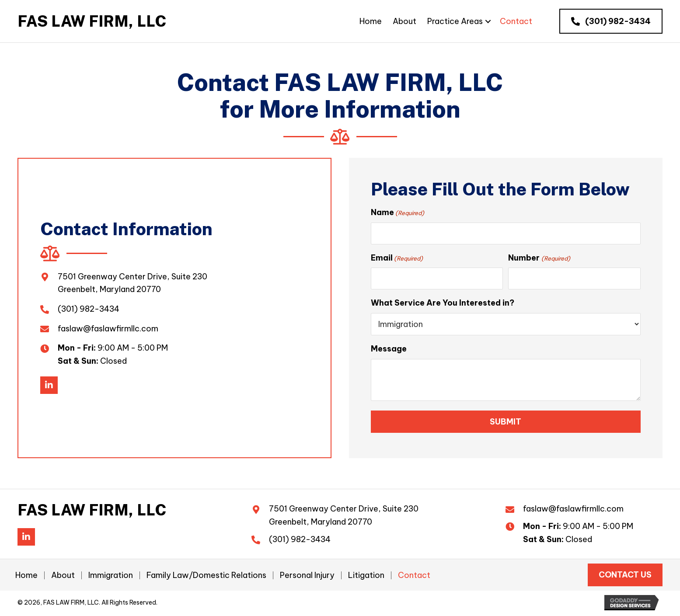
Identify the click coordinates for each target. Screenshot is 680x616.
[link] (371, 21)
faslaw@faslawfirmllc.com (108, 329)
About (63, 577)
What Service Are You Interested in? (443, 305)
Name (398, 212)
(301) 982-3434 (89, 310)
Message (389, 350)
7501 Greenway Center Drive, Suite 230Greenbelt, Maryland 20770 (344, 517)
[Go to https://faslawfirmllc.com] (92, 21)
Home (26, 577)
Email (397, 258)
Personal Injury (307, 577)
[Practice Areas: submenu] (488, 21)
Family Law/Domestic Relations (206, 577)
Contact (414, 577)
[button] (611, 21)
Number (539, 258)
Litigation (366, 577)
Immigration (111, 577)
